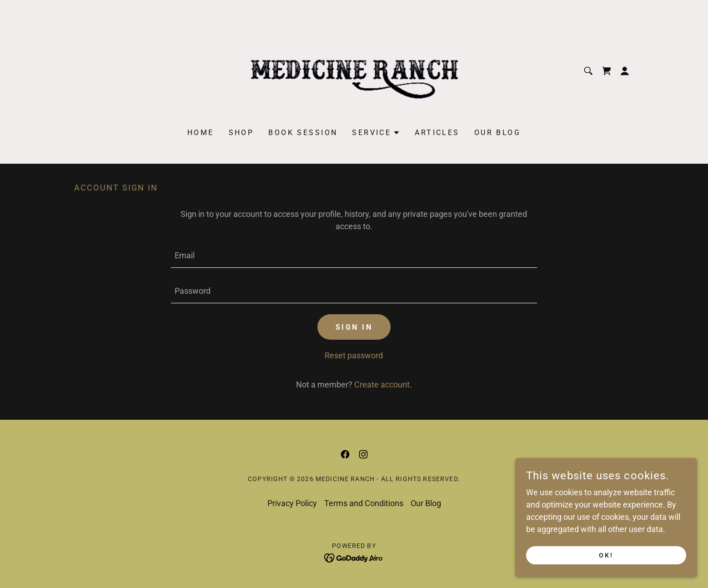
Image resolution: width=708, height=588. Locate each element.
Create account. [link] (383, 384)
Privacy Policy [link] (292, 503)
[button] (625, 71)
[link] (354, 70)
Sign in (354, 327)
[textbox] (354, 256)
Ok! (606, 555)
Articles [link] (437, 133)
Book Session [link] (303, 133)
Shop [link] (241, 133)
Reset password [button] (354, 355)
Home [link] (201, 133)
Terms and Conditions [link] (364, 503)
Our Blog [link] (497, 133)
